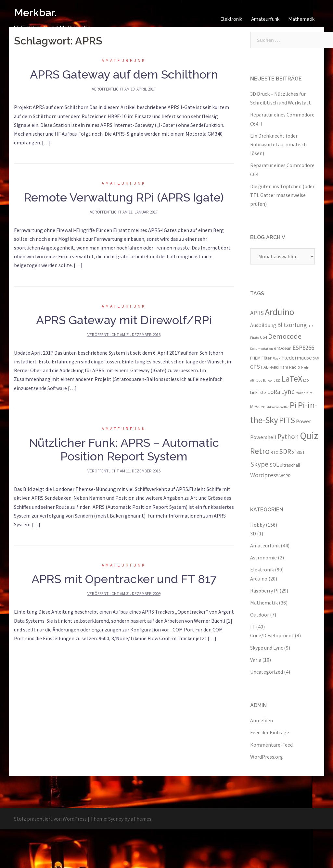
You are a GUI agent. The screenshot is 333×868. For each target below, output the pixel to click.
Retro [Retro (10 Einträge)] (260, 451)
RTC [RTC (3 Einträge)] (274, 452)
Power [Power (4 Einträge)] (303, 421)
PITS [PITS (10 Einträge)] (287, 420)
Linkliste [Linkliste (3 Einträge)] (258, 392)
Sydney (116, 819)
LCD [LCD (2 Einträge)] (306, 380)
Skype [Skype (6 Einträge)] (259, 464)
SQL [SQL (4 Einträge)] (274, 465)
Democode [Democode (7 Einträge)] (285, 336)
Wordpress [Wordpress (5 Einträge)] (264, 475)
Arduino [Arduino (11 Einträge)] (280, 312)
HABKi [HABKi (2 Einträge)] (274, 367)
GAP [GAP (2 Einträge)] (316, 358)
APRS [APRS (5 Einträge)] (257, 313)
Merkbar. (35, 12)
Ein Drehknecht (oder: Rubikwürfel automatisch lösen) (278, 144)
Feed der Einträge (270, 732)
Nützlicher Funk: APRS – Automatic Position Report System (124, 449)
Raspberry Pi (264, 591)
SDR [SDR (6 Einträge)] (285, 452)
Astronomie (263, 557)
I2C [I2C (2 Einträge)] (278, 380)
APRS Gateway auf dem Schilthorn (124, 74)
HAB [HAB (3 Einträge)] (265, 367)
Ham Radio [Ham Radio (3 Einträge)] (290, 367)
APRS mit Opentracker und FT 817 (124, 579)
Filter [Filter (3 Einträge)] (267, 358)
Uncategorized (267, 672)
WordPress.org (267, 757)
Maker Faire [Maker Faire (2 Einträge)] (304, 393)
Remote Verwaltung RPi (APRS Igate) (124, 197)
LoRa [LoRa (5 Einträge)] (274, 392)
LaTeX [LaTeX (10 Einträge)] (292, 379)
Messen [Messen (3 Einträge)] (258, 407)
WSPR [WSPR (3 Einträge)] (285, 476)
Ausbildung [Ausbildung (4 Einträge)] (263, 325)
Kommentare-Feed (271, 745)
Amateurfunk (265, 19)
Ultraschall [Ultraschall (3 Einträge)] (290, 465)
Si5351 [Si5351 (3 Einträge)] (298, 452)
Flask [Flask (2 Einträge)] (276, 358)
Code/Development (272, 635)
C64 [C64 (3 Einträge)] (263, 337)
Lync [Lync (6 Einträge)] (288, 391)
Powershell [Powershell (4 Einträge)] (263, 437)
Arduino (259, 579)
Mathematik (301, 19)
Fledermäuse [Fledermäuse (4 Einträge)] (297, 358)
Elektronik (231, 19)
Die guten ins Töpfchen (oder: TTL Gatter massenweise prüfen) (283, 195)
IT (253, 627)
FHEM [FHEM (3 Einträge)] (255, 358)
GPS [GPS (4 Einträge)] (255, 367)
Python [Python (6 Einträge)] (288, 437)
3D (253, 533)
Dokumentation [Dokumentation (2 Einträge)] (262, 349)
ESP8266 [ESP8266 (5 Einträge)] (303, 348)
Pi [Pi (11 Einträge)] (293, 405)
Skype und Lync (267, 648)
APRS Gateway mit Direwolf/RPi (124, 320)
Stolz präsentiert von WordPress (50, 819)
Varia (256, 660)
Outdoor (260, 615)
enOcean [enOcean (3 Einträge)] (283, 348)
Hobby (257, 525)
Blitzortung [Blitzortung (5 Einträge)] (292, 325)
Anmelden (262, 720)
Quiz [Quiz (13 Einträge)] (309, 436)
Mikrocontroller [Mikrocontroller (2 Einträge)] (278, 407)
